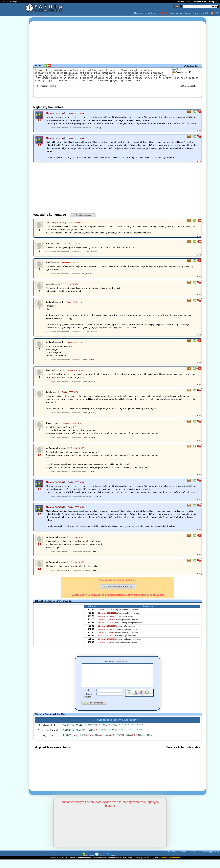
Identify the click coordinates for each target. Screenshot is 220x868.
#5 (69, 363)
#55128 (132, 733)
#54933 (140, 738)
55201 (91, 633)
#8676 (109, 743)
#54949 (69, 738)
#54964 (132, 738)
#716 (141, 743)
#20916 (98, 743)
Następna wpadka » (189, 89)
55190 (91, 629)
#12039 (70, 743)
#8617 (120, 743)
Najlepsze (153, 13)
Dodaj (196, 13)
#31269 (131, 743)
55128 (91, 625)
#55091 (122, 738)
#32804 (150, 743)
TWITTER (100, 864)
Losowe (174, 13)
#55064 (103, 738)
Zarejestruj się (200, 2)
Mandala (50, 117)
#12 (70, 555)
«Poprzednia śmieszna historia (53, 756)
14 (182, 72)
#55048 (81, 738)
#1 (69, 255)
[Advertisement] (12, 434)
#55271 (113, 738)
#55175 (113, 733)
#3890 (85, 743)
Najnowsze (140, 13)
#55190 (103, 733)
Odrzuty (164, 13)
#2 (69, 277)
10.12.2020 (189, 66)
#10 (70, 131)
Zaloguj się (214, 2)
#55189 (92, 733)
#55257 (122, 733)
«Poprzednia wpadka (46, 89)
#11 (70, 574)
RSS (215, 13)
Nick (87, 698)
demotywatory (84, 866)
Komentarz (116, 665)
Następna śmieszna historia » (183, 756)
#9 (69, 475)
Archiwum (186, 13)
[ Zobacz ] (97, 131)
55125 (91, 614)
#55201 (69, 733)
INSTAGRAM (88, 864)
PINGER (111, 864)
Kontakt (205, 13)
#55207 (140, 733)
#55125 (81, 733)
